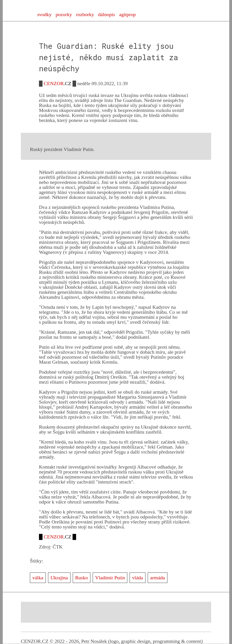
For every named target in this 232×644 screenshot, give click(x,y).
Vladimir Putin (110, 578)
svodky (44, 14)
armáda (158, 578)
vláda (138, 578)
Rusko (82, 578)
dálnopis (107, 14)
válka (38, 578)
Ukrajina (59, 578)
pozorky (64, 14)
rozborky (85, 14)
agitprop (127, 14)
